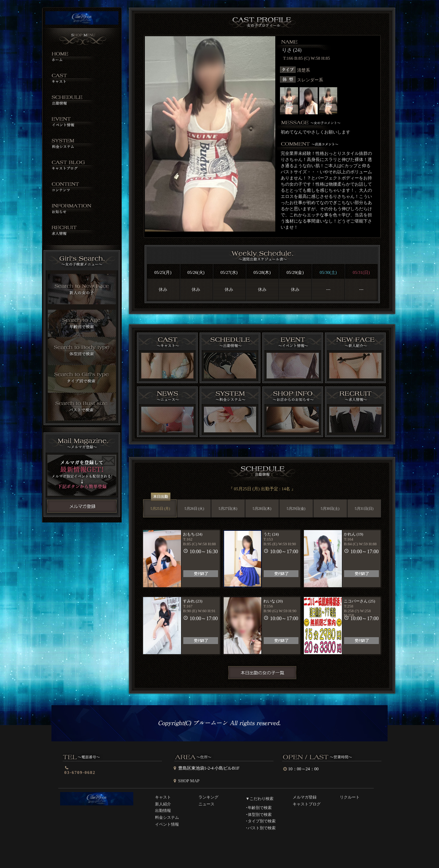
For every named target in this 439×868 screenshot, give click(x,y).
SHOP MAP (189, 781)
